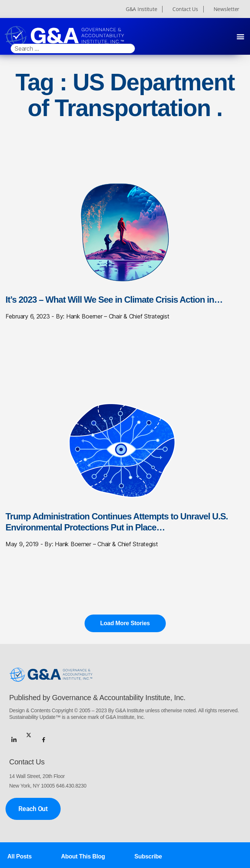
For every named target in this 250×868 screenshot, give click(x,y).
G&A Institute (142, 9)
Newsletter (226, 9)
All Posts (19, 856)
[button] (240, 36)
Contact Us (185, 9)
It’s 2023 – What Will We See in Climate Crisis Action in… (114, 300)
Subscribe (148, 856)
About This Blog (83, 856)
